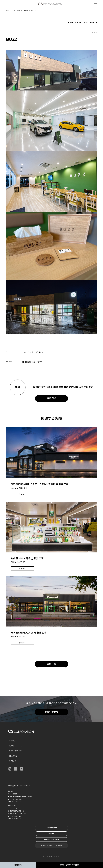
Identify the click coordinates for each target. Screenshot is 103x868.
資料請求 (51, 398)
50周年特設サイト (51, 828)
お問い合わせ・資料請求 (52, 839)
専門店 (26, 11)
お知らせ (13, 761)
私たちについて (16, 746)
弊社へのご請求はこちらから (51, 846)
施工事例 (17, 11)
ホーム (8, 11)
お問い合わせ (51, 712)
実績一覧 (51, 664)
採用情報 (51, 834)
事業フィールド (15, 751)
